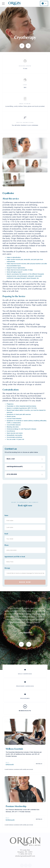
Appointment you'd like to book (15, 557)
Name (6, 515)
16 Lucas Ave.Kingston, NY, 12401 (25, 851)
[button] (3, 3)
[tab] (25, 672)
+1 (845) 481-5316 (25, 854)
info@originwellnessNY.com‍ (25, 856)
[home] (14, 3)
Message (7, 568)
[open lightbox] (25, 148)
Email (6, 534)
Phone (7, 545)
